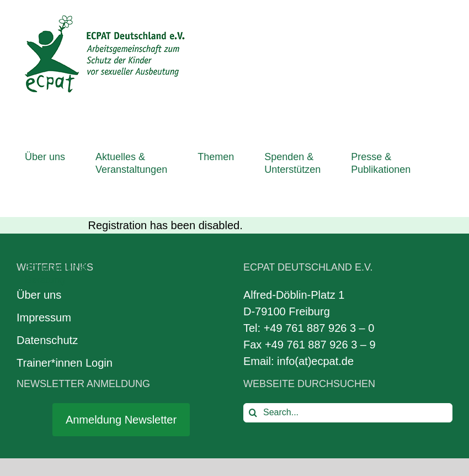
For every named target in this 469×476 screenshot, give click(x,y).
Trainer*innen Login (65, 363)
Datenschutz (47, 340)
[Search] (253, 413)
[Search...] (348, 413)
